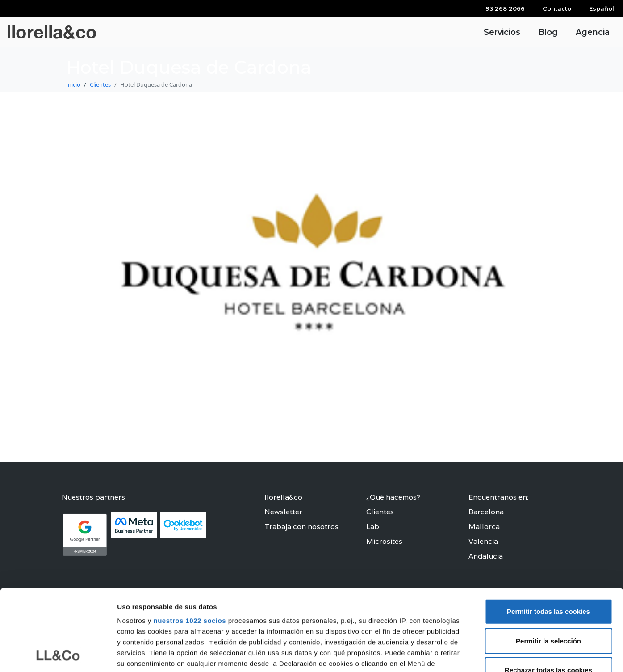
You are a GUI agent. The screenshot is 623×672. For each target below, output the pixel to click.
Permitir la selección (548, 565)
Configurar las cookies (490, 654)
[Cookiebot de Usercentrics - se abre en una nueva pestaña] (58, 655)
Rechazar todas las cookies (548, 594)
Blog (548, 32)
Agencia (593, 32)
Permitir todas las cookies (548, 535)
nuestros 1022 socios (190, 544)
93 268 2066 (505, 8)
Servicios (502, 32)
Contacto (557, 8)
